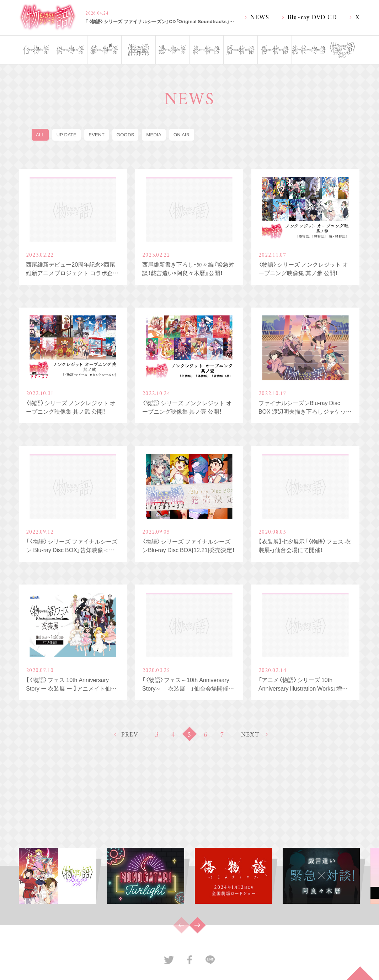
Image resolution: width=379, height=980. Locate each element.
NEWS (260, 17)
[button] (197, 925)
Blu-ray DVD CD (312, 17)
